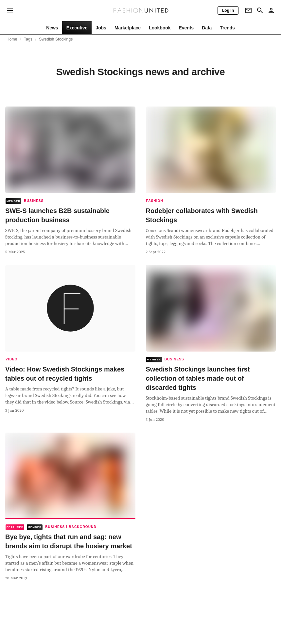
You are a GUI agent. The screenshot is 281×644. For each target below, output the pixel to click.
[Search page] (260, 10)
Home (12, 39)
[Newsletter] (248, 10)
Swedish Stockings (56, 39)
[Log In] (228, 10)
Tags (28, 39)
